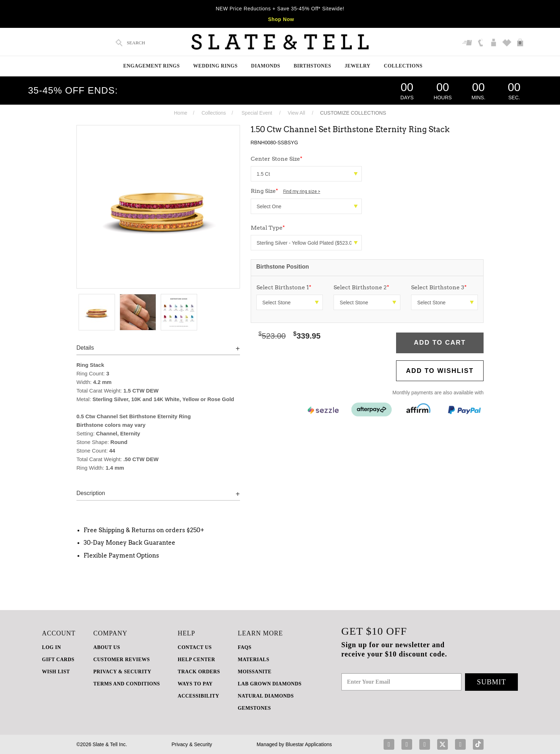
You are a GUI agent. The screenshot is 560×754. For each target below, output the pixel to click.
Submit (491, 682)
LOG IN (52, 647)
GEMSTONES (254, 708)
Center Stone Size (277, 159)
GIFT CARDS (58, 660)
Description (91, 493)
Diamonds (266, 66)
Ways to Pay (195, 684)
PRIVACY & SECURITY (122, 672)
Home (181, 113)
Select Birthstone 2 (361, 287)
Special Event (257, 113)
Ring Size (286, 191)
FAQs (245, 647)
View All (297, 113)
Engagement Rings (151, 66)
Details (85, 348)
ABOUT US (107, 647)
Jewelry (357, 66)
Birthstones (312, 66)
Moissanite (255, 672)
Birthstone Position (283, 267)
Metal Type (268, 228)
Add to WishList (440, 371)
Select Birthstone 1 (284, 287)
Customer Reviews (121, 660)
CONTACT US (195, 647)
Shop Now (281, 19)
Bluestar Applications (309, 744)
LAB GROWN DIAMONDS (270, 684)
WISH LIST (56, 672)
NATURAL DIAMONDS (266, 696)
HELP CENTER (197, 660)
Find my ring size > (302, 191)
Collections (403, 66)
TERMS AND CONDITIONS (127, 684)
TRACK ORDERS (199, 672)
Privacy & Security (192, 744)
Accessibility (199, 696)
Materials (254, 660)
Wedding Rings (215, 66)
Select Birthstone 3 (439, 287)
